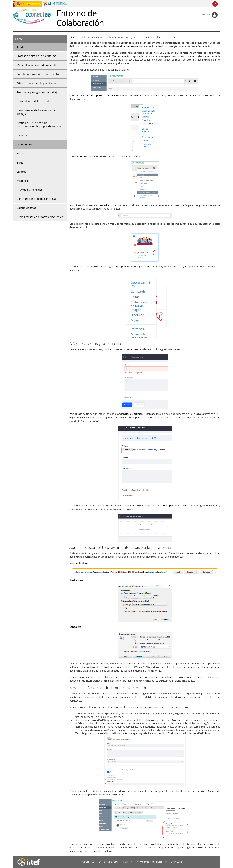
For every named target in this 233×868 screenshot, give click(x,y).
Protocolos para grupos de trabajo (37, 92)
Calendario (23, 135)
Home (19, 39)
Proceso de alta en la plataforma (36, 56)
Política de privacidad (136, 862)
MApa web (176, 862)
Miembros (23, 181)
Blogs (20, 163)
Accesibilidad (160, 862)
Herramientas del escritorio (33, 101)
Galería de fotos (26, 208)
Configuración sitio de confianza (36, 199)
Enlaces (21, 172)
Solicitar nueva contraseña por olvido (39, 74)
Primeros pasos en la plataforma (37, 83)
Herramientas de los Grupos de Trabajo (36, 112)
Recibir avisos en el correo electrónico (40, 217)
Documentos (24, 144)
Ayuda (21, 47)
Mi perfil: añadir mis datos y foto (37, 65)
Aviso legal (88, 862)
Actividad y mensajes (30, 190)
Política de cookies (109, 862)
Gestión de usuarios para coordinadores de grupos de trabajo (39, 125)
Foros (20, 153)
